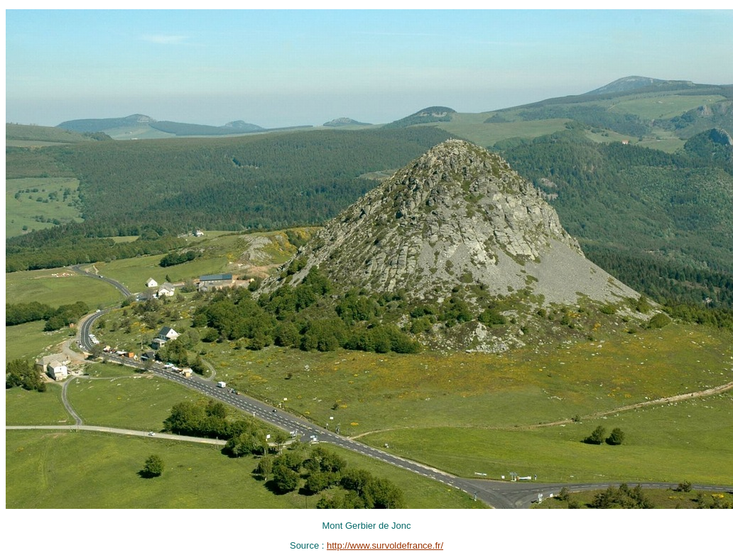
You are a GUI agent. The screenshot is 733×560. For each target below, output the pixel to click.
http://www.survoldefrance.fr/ (385, 545)
